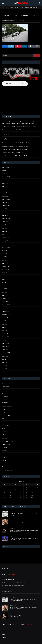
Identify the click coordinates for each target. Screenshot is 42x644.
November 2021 (6, 218)
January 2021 (5, 241)
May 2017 (4, 366)
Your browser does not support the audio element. (15, 84)
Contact (4, 637)
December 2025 (6, 167)
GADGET (4, 422)
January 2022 (5, 215)
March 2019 (5, 295)
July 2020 (4, 250)
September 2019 (6, 276)
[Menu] (3, 3)
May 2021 (4, 231)
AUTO (3, 393)
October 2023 (5, 180)
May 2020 (4, 257)
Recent (13, 507)
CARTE (4, 400)
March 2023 (5, 193)
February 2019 (5, 299)
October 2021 (5, 222)
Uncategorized (6, 467)
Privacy (4, 634)
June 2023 (4, 186)
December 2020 (6, 244)
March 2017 (5, 372)
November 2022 (6, 203)
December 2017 (6, 343)
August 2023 (5, 183)
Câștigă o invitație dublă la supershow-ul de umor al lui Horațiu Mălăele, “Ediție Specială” (24, 531)
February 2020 (5, 267)
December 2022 (6, 199)
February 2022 (5, 212)
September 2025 (6, 171)
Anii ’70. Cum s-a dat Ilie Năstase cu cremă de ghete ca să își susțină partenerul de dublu (24, 514)
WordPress (29, 624)
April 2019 (4, 292)
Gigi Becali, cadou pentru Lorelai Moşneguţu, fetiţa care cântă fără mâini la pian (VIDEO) (25, 539)
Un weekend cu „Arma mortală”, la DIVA (12, 130)
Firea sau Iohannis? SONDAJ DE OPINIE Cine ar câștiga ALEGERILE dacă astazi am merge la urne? (25, 523)
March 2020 (5, 263)
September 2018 (6, 315)
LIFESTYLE (5, 432)
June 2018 (4, 324)
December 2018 (6, 305)
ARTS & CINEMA (6, 387)
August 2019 (5, 279)
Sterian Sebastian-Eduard (10, 21)
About (3, 631)
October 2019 (5, 273)
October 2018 (5, 311)
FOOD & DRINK (6, 416)
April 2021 (4, 235)
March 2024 (5, 174)
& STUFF (4, 384)
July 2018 (4, 321)
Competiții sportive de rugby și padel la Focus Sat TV (15, 149)
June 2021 (4, 228)
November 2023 (6, 177)
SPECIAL (4, 454)
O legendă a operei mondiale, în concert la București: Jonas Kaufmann (20, 127)
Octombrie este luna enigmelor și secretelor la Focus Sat (16, 146)
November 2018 (6, 308)
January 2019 (5, 302)
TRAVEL (4, 464)
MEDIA (4, 435)
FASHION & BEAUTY (7, 406)
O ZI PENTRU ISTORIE (8, 441)
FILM (3, 413)
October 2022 (5, 206)
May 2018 (4, 327)
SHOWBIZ (5, 451)
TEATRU (4, 460)
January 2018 (5, 340)
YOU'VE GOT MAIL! (7, 470)
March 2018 (5, 334)
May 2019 (4, 289)
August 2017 (5, 356)
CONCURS (5, 403)
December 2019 (6, 270)
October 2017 (5, 350)
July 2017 (4, 359)
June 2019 (4, 286)
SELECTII (4, 448)
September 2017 (6, 353)
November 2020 (6, 247)
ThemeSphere (16, 624)
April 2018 (4, 331)
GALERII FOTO (6, 425)
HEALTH (4, 428)
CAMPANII (5, 396)
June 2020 (4, 254)
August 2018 (5, 318)
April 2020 (5, 260)
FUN (3, 419)
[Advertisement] (21, 101)
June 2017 (4, 363)
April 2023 (5, 190)
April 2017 (4, 369)
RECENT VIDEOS (6, 445)
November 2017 (6, 347)
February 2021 (5, 238)
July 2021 (4, 225)
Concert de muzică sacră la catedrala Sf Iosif (13, 153)
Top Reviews (22, 507)
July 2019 (4, 283)
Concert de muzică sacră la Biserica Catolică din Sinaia (16, 143)
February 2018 (5, 337)
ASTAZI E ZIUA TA (7, 390)
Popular (6, 507)
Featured (4, 409)
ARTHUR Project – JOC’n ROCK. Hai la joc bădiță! (15, 156)
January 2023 (5, 196)
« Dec (3, 501)
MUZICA (4, 438)
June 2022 (4, 209)
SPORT (4, 457)
